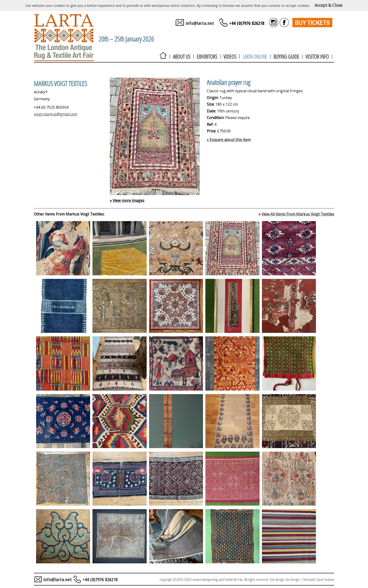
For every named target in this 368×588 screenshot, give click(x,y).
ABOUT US (182, 57)
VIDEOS (230, 57)
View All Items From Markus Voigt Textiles (298, 214)
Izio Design (292, 579)
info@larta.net (200, 23)
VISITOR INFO (317, 57)
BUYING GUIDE (286, 57)
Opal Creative (325, 579)
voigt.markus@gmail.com (56, 114)
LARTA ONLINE (255, 57)
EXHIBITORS (207, 57)
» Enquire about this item (229, 140)
